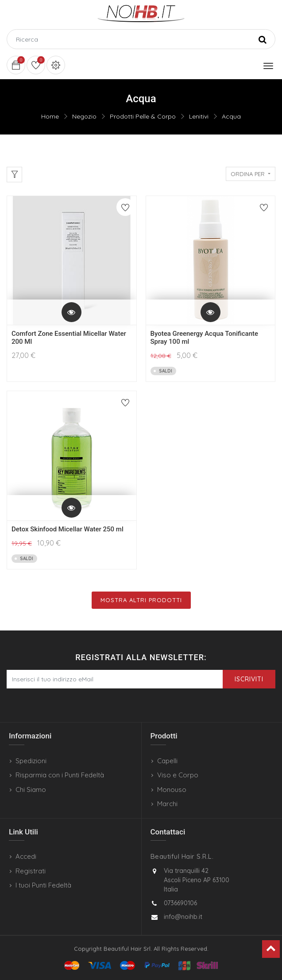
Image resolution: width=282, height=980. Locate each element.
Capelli (167, 761)
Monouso (172, 790)
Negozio (84, 116)
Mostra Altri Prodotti (141, 600)
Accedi (26, 856)
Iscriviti (249, 679)
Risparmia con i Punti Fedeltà (60, 775)
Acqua (231, 116)
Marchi (167, 804)
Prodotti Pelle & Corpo (143, 116)
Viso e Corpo (178, 775)
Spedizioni (31, 761)
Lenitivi (199, 116)
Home (50, 116)
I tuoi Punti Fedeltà (43, 885)
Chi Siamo (31, 790)
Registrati (31, 871)
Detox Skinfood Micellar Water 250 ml (68, 529)
